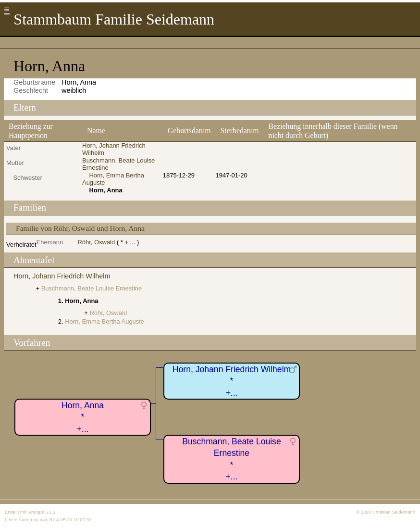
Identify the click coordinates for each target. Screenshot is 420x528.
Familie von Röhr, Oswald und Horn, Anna (80, 228)
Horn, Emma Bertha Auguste (105, 321)
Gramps (36, 512)
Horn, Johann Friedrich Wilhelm (62, 276)
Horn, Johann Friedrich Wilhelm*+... (232, 381)
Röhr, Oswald (96, 242)
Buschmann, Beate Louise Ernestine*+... (231, 459)
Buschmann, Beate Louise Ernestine (92, 288)
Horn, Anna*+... (83, 417)
